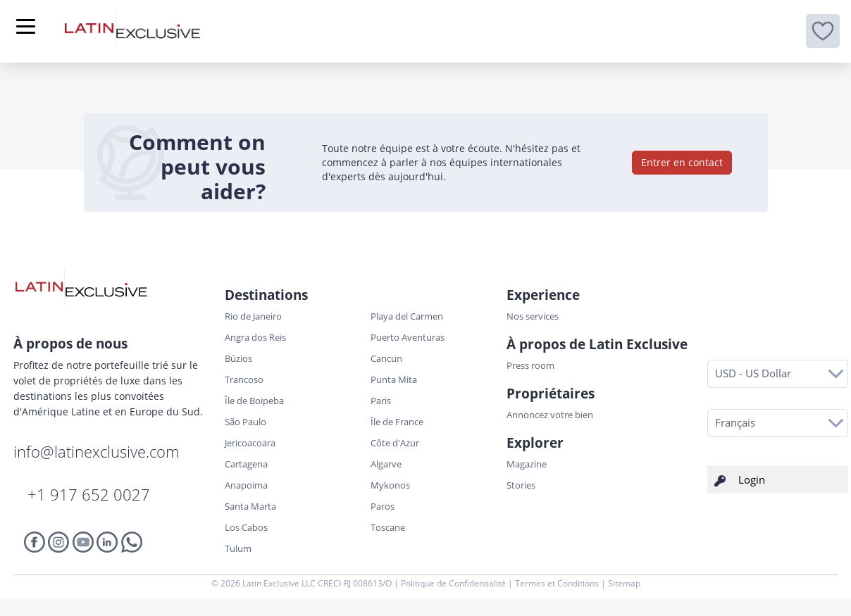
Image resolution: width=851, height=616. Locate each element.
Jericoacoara (250, 443)
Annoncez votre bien (550, 415)
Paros (383, 506)
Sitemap (624, 583)
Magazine (527, 464)
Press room (530, 365)
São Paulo (246, 422)
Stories (521, 485)
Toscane (388, 527)
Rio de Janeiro (253, 316)
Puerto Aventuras (408, 337)
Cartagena (246, 464)
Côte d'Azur (395, 443)
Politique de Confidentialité (454, 583)
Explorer (535, 443)
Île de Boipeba (254, 401)
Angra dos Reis (255, 337)
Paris (381, 401)
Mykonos (390, 485)
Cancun (386, 358)
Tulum (238, 548)
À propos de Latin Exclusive (597, 344)
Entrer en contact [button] (682, 162)
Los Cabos (246, 527)
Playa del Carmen (407, 316)
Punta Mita (394, 379)
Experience (543, 295)
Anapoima (246, 485)
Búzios (238, 358)
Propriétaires (551, 394)
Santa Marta (250, 506)
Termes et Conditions (558, 583)
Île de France (397, 422)
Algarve (386, 464)
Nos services (533, 316)
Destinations (266, 295)
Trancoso (244, 379)
